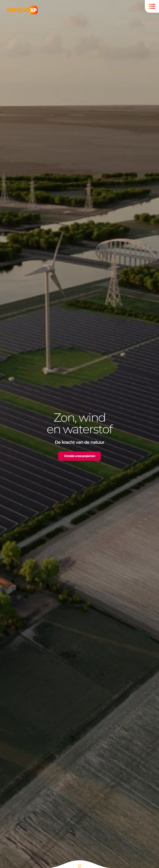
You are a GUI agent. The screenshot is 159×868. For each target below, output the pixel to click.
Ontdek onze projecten (80, 456)
